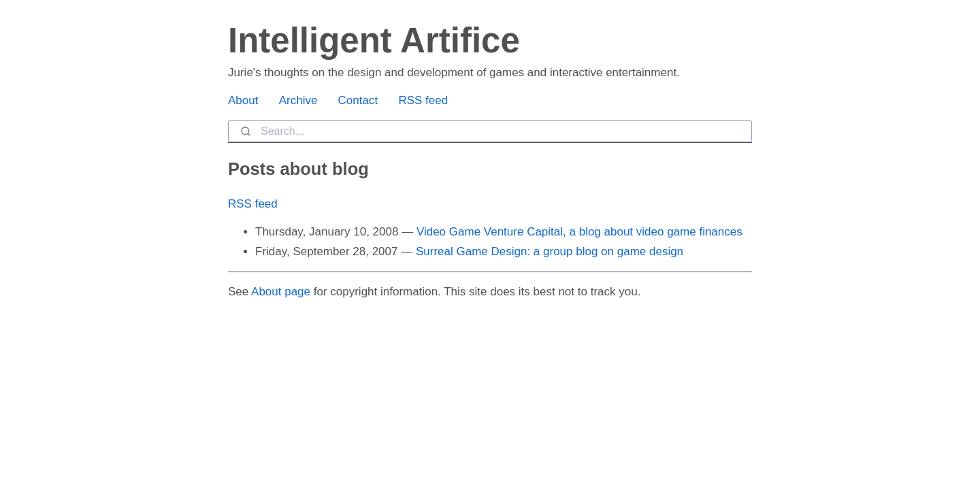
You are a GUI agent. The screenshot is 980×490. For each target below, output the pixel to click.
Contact (358, 100)
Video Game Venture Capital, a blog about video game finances (579, 232)
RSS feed (423, 100)
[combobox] (490, 131)
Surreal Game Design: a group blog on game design (550, 251)
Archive (298, 100)
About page (281, 292)
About (243, 100)
